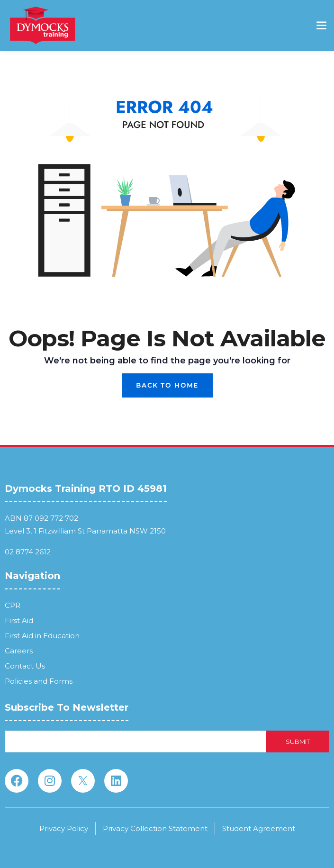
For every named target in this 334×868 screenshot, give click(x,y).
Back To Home (167, 385)
